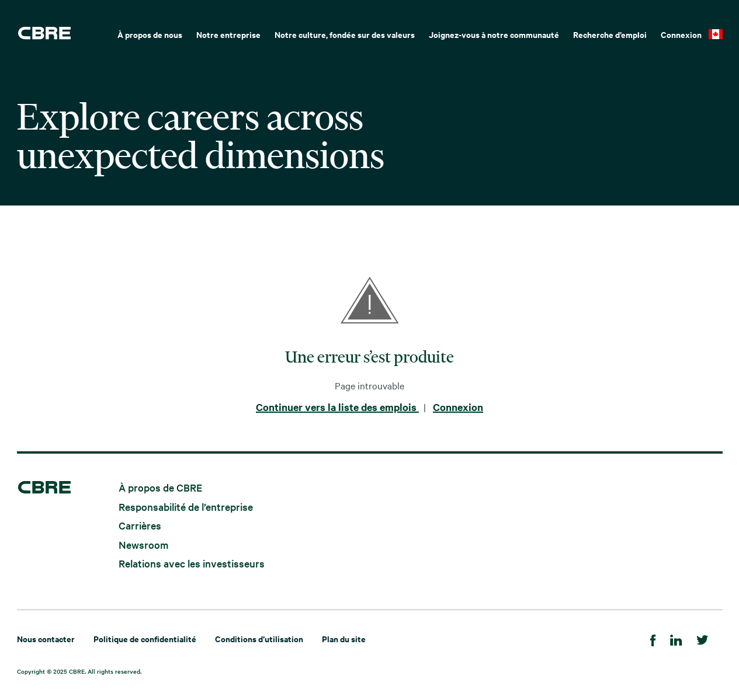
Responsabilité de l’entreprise (186, 506)
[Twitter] (702, 638)
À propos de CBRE (160, 487)
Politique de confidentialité (145, 638)
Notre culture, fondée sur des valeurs (345, 34)
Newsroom (143, 544)
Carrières (140, 525)
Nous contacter (46, 638)
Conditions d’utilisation (259, 638)
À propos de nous (150, 34)
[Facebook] (653, 638)
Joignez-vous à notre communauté (494, 34)
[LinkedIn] (676, 638)
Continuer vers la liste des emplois (337, 407)
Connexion (681, 34)
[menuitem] (150, 33)
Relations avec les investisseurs (192, 563)
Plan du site (344, 638)
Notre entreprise (228, 34)
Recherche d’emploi (610, 34)
